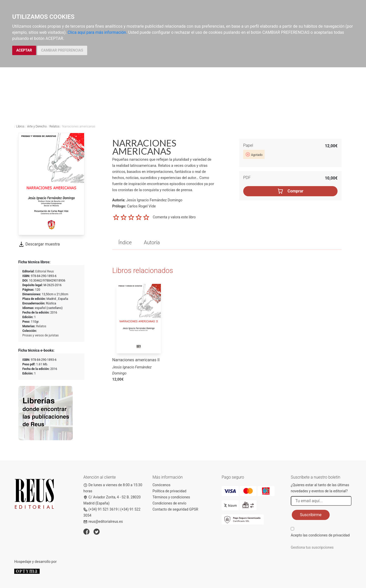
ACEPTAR (24, 50)
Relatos (54, 126)
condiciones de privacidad (329, 535)
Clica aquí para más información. (97, 32)
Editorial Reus (45, 271)
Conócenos (162, 485)
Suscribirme (311, 515)
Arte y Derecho (37, 126)
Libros (20, 126)
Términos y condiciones (171, 497)
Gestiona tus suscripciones (312, 547)
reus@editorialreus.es (103, 521)
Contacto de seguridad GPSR (175, 509)
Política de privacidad (169, 491)
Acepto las (320, 535)
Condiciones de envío (169, 503)
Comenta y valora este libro (174, 217)
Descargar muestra (39, 244)
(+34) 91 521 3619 (101, 509)
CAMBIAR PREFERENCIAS (62, 50)
